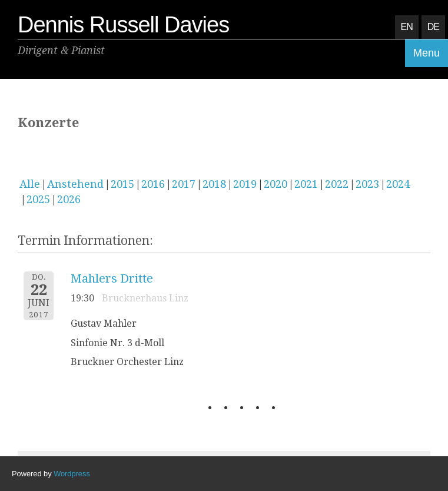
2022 (337, 184)
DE (433, 27)
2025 (38, 199)
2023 (367, 184)
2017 (184, 184)
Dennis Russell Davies (123, 25)
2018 (214, 184)
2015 (122, 184)
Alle (30, 184)
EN (407, 27)
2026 (69, 199)
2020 (276, 184)
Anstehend (75, 184)
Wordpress (72, 474)
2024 (398, 184)
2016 (153, 184)
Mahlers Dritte (112, 278)
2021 (306, 184)
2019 (245, 184)
